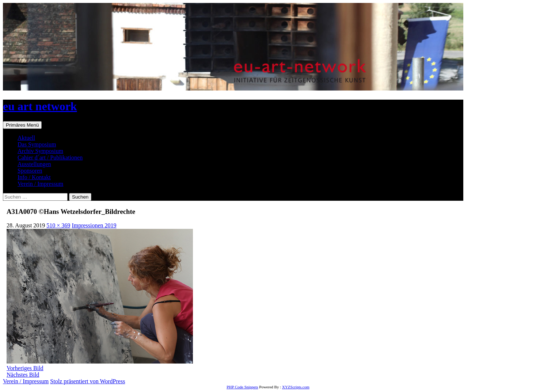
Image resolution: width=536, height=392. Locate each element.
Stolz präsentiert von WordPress (88, 381)
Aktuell (26, 138)
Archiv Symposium (40, 151)
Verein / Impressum (40, 184)
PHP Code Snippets (242, 387)
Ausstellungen (34, 164)
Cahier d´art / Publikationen (50, 157)
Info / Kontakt (34, 177)
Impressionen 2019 (94, 225)
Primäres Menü (22, 125)
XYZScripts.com (296, 387)
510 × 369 (58, 225)
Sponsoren (30, 171)
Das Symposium (37, 144)
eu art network (40, 106)
